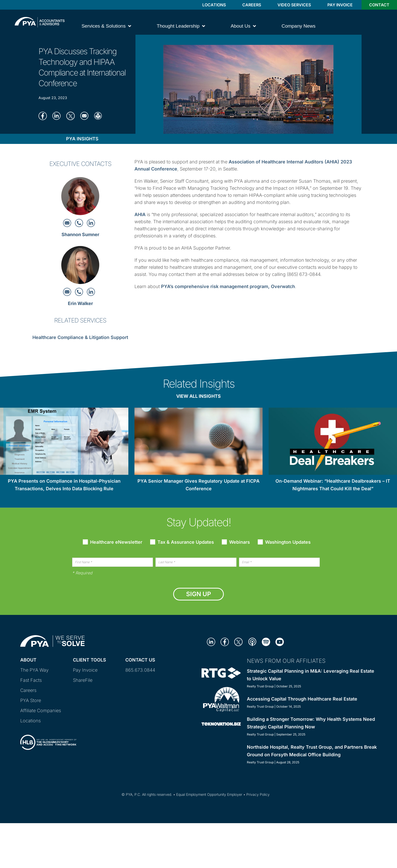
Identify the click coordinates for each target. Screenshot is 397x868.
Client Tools (90, 660)
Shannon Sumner (80, 234)
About (28, 660)
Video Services (294, 5)
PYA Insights (82, 139)
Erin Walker (80, 303)
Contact (379, 5)
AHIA (140, 214)
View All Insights (198, 396)
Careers (252, 5)
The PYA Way (34, 670)
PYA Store (31, 700)
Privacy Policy (258, 794)
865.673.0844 (140, 670)
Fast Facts (31, 680)
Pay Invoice (340, 5)
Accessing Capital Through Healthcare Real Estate (302, 699)
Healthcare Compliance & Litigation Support (80, 337)
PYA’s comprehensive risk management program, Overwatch (228, 286)
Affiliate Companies (41, 711)
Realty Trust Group (260, 686)
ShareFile (83, 680)
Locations (214, 5)
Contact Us (140, 660)
